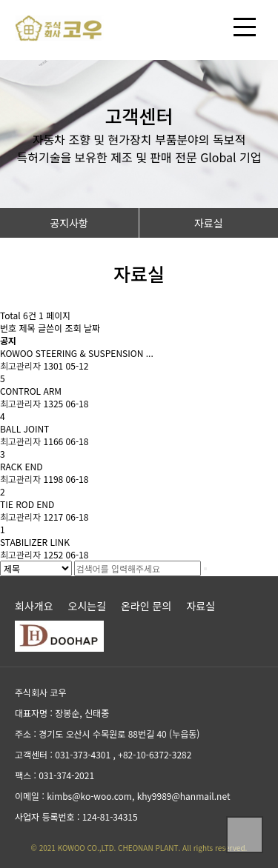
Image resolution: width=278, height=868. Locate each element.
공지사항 (69, 223)
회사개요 (34, 606)
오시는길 (87, 606)
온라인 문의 (146, 606)
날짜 (92, 328)
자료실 (209, 223)
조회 (74, 328)
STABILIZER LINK (35, 542)
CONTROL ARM (31, 391)
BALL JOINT (24, 428)
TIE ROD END (27, 504)
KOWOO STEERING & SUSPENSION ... (77, 353)
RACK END (21, 466)
